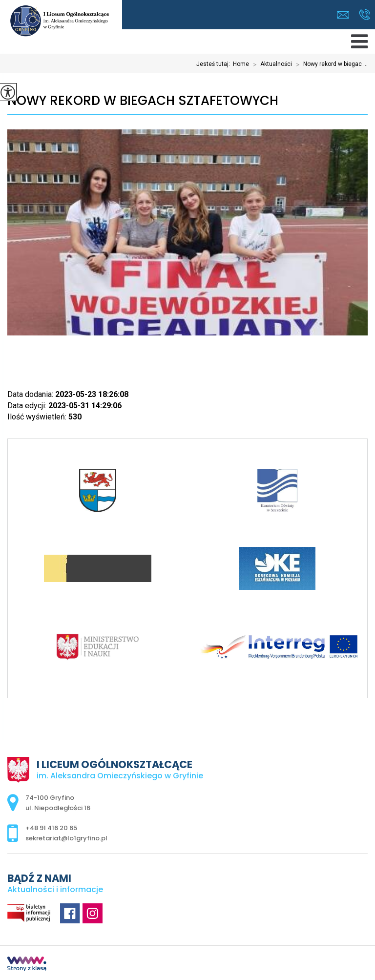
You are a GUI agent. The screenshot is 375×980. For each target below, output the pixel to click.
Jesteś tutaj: (215, 64)
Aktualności (271, 64)
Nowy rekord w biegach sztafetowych (143, 101)
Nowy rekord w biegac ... (330, 64)
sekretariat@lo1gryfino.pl (343, 15)
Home (241, 64)
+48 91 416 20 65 (365, 15)
